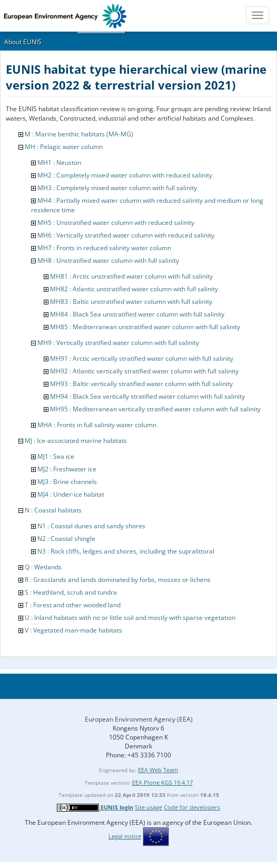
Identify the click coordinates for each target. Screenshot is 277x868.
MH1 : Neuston (59, 162)
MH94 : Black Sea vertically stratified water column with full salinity (147, 396)
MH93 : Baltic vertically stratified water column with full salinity (141, 384)
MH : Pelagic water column (64, 147)
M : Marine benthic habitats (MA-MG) (79, 134)
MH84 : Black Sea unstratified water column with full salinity (137, 314)
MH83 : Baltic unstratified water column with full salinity (131, 302)
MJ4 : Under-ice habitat (71, 494)
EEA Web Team (158, 770)
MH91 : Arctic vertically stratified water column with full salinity (142, 358)
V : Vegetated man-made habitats (73, 630)
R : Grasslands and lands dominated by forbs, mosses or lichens (118, 580)
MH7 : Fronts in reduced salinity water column (104, 248)
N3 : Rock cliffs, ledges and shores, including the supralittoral (126, 551)
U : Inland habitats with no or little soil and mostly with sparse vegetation (130, 618)
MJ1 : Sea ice (56, 456)
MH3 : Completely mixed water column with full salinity (117, 188)
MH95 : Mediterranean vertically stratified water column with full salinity (155, 409)
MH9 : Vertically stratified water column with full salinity (118, 343)
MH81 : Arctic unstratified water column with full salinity (131, 276)
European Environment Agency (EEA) (139, 719)
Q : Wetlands (43, 567)
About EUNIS (23, 42)
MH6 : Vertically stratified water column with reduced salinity (126, 235)
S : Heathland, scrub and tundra (71, 592)
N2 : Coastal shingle (66, 539)
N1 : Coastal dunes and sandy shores (91, 526)
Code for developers (192, 807)
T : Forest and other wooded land (73, 605)
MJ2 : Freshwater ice (67, 469)
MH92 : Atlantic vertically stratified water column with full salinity (144, 371)
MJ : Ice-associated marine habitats (76, 441)
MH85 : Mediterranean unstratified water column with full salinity (145, 327)
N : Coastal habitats (53, 510)
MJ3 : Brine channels (67, 482)
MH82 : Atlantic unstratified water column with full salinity (134, 289)
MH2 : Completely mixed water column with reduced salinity (125, 175)
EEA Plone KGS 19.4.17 (162, 782)
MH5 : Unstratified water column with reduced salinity (116, 223)
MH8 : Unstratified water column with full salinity (108, 260)
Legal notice (125, 836)
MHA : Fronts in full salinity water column (97, 425)
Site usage (149, 807)
